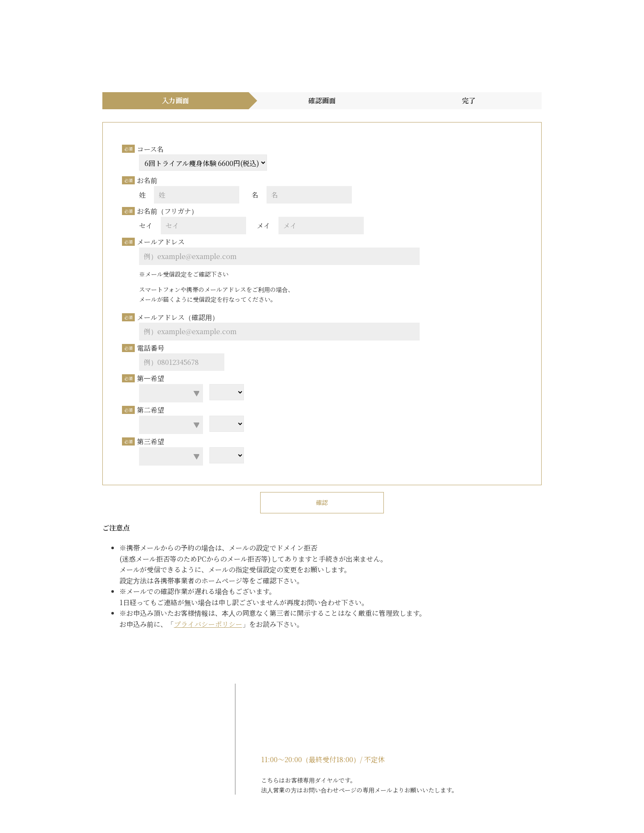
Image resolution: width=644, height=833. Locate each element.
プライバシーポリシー (185, 624)
